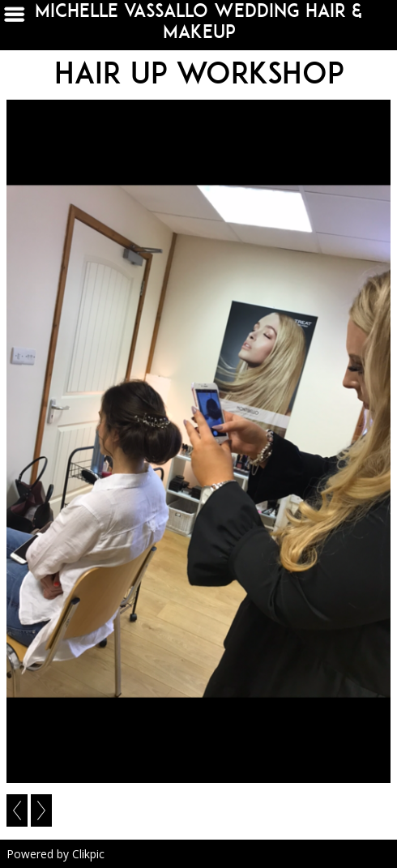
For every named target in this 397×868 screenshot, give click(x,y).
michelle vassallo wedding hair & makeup (198, 21)
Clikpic (88, 854)
